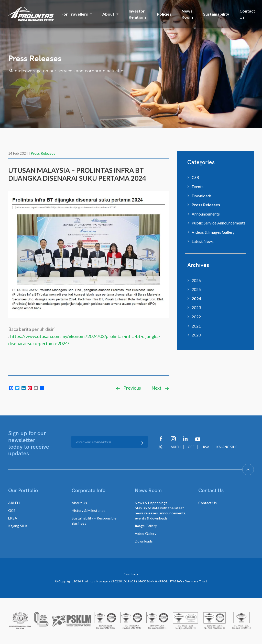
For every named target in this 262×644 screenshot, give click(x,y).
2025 (196, 289)
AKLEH (176, 447)
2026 (196, 280)
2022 (196, 317)
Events (198, 187)
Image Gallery (146, 526)
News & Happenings (161, 510)
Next (160, 388)
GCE (191, 447)
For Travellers (75, 14)
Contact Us (247, 14)
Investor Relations (138, 14)
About (108, 14)
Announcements (206, 214)
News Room (187, 14)
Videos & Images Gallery (213, 232)
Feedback (131, 574)
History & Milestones (89, 510)
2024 (196, 298)
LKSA (205, 447)
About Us (79, 503)
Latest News (203, 241)
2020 (196, 335)
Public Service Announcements (219, 223)
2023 (196, 307)
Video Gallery (146, 533)
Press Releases (43, 153)
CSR (195, 177)
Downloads (202, 196)
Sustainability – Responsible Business (94, 521)
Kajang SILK (18, 526)
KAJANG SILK (227, 447)
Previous (128, 388)
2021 (196, 326)
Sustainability (216, 14)
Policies (164, 14)
